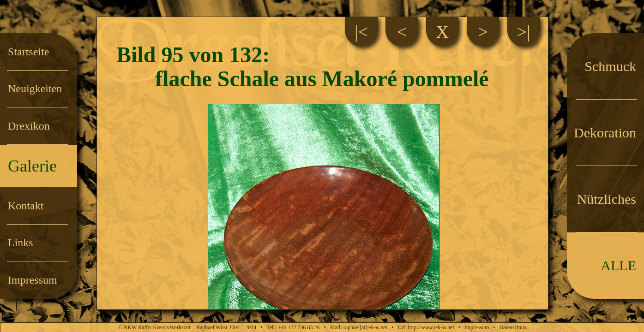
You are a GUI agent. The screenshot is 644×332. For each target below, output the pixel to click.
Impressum (477, 327)
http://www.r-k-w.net (431, 327)
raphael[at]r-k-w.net (365, 327)
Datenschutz (513, 327)
